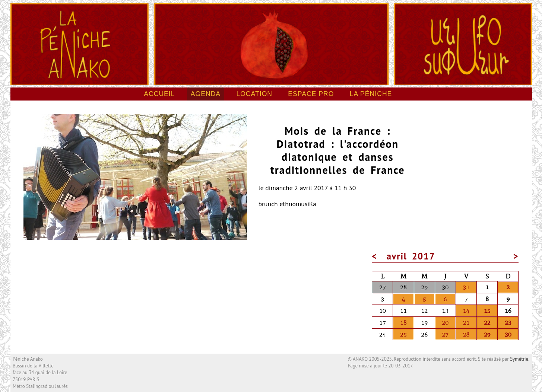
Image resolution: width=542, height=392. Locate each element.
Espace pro (311, 94)
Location (254, 94)
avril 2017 (411, 256)
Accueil (159, 94)
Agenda (206, 94)
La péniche (371, 94)
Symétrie (519, 359)
